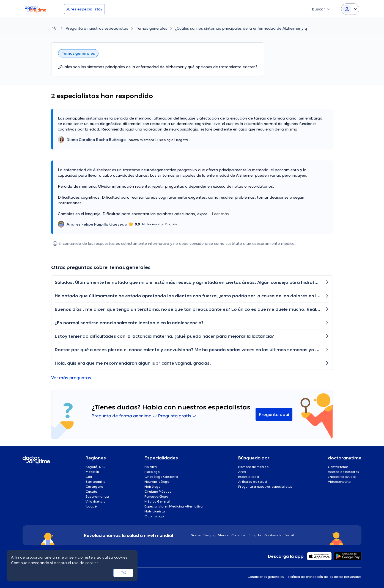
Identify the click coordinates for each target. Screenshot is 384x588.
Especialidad (249, 477)
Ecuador (255, 535)
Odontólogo (154, 516)
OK (123, 573)
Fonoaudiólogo (156, 496)
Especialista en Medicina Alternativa (174, 506)
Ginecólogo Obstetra (161, 477)
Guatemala (273, 535)
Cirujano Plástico (158, 491)
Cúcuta (91, 491)
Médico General (157, 501)
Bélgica (210, 535)
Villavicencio (95, 501)
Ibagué (91, 506)
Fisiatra (151, 467)
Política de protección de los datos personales (325, 577)
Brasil (289, 535)
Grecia (196, 535)
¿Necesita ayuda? (342, 477)
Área (242, 472)
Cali (89, 477)
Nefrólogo (152, 486)
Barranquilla (96, 482)
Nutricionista (155, 511)
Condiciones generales (266, 577)
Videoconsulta (339, 482)
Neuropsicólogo (157, 482)
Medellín (92, 472)
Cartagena (94, 486)
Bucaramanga (97, 496)
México (223, 535)
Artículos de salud (253, 482)
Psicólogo (152, 472)
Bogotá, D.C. (96, 467)
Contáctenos (338, 467)
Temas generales (152, 28)
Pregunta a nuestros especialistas (97, 28)
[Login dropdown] (350, 9)
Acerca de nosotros (343, 472)
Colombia (239, 535)
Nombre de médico (253, 467)
